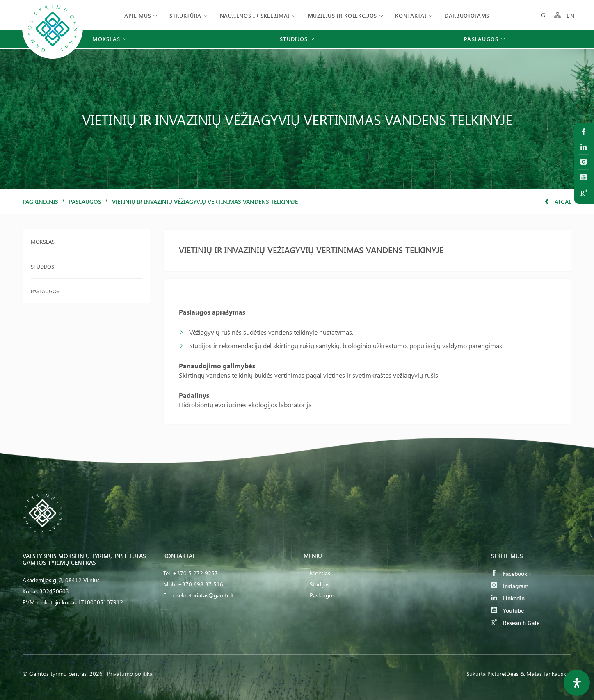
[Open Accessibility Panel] (577, 683)
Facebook (509, 573)
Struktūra (185, 15)
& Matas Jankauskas (546, 674)
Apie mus (138, 15)
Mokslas (43, 241)
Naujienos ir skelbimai (255, 15)
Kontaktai (411, 15)
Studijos (42, 266)
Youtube (507, 610)
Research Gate (515, 623)
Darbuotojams (467, 15)
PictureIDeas (503, 674)
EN (571, 15)
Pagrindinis (40, 202)
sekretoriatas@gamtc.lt (205, 595)
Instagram (510, 586)
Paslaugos (85, 202)
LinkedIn (508, 598)
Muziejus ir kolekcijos (343, 15)
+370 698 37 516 (201, 584)
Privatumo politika (130, 674)
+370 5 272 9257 (195, 573)
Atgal (558, 202)
